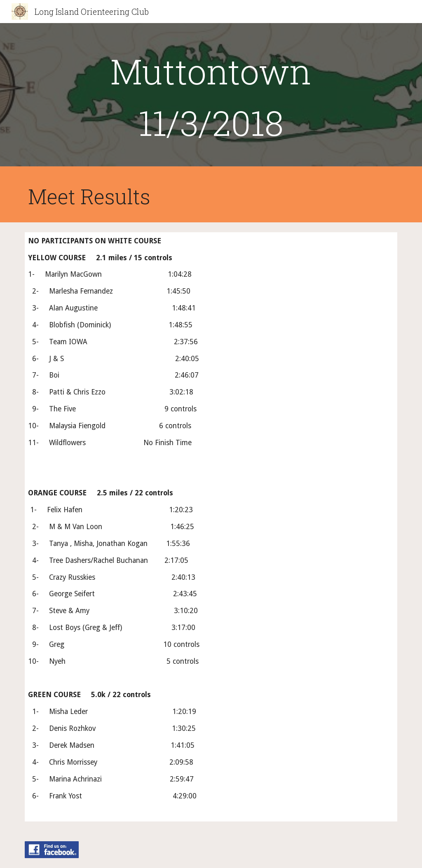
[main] (211, 97)
